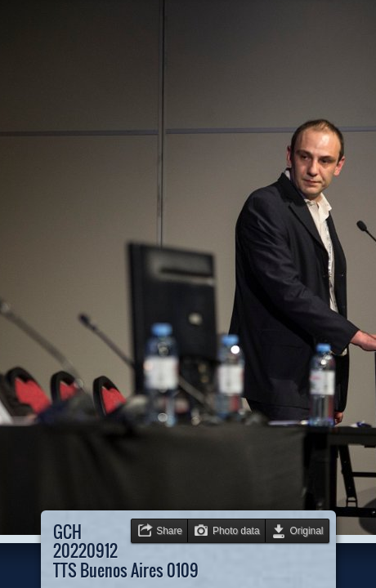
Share (169, 531)
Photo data (236, 531)
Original (307, 531)
